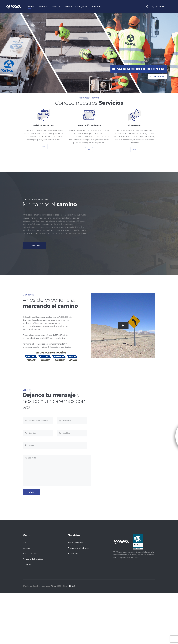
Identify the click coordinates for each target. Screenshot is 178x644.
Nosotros (26, 548)
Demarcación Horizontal (79, 548)
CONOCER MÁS (157, 76)
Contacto (27, 564)
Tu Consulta (57, 470)
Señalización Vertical (77, 543)
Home (25, 543)
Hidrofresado (74, 554)
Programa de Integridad (33, 559)
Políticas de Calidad (31, 554)
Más (44, 147)
